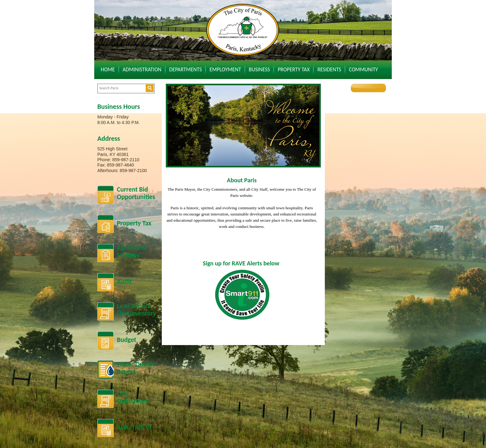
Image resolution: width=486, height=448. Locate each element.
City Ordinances (132, 397)
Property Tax (294, 69)
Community (364, 69)
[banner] (243, 126)
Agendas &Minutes (132, 252)
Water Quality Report (136, 368)
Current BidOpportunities (136, 193)
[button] (150, 88)
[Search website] (121, 88)
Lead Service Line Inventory (136, 310)
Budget (127, 340)
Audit (124, 282)
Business (259, 69)
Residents (329, 69)
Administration (142, 69)
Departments (186, 69)
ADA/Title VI (134, 427)
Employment (225, 69)
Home (108, 69)
